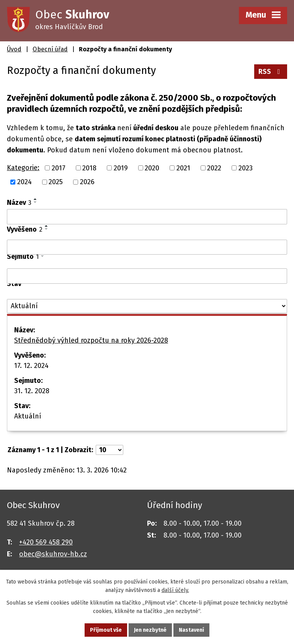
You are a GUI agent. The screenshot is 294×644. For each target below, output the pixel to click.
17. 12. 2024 (31, 366)
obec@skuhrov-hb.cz (53, 554)
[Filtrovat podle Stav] (147, 306)
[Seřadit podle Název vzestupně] (36, 199)
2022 (214, 168)
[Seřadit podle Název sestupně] (36, 202)
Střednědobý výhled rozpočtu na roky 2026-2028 (91, 340)
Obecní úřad (50, 49)
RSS (271, 72)
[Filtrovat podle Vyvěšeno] (147, 247)
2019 (121, 168)
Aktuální (28, 416)
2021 (183, 168)
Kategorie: (23, 168)
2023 (246, 168)
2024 (24, 182)
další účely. (175, 591)
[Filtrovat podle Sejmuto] (147, 276)
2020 (152, 168)
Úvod (14, 49)
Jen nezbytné (150, 630)
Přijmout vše (106, 630)
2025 (56, 182)
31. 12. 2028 (32, 391)
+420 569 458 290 (46, 542)
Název (19, 203)
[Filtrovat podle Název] (147, 217)
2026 (87, 182)
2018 (89, 168)
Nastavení (191, 630)
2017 (59, 168)
